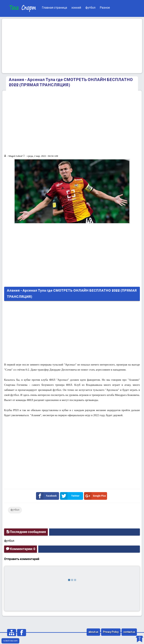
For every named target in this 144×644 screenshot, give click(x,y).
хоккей (76, 8)
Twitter (70, 496)
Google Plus (96, 496)
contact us (129, 632)
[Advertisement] (72, 46)
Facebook (47, 496)
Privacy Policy (111, 632)
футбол (90, 8)
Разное (105, 8)
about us (93, 632)
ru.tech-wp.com (10, 641)
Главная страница (54, 8)
